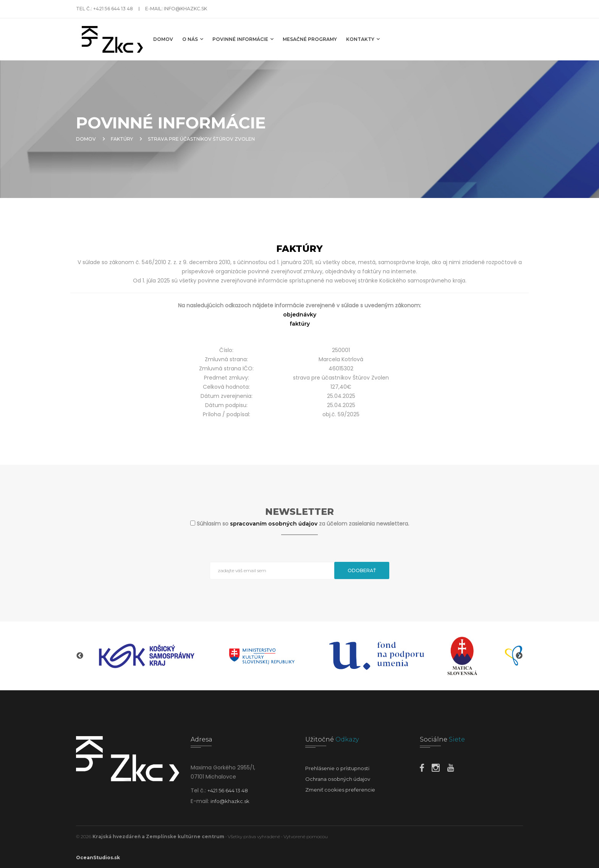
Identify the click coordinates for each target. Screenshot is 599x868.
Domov (163, 39)
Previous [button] (80, 656)
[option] (147, 656)
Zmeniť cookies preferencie (340, 790)
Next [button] (519, 656)
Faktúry (122, 139)
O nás (193, 39)
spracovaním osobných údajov (274, 524)
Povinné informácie (243, 39)
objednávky (300, 315)
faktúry (300, 324)
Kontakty (363, 39)
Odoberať (362, 570)
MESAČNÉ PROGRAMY (310, 39)
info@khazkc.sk (185, 9)
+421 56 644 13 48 (113, 9)
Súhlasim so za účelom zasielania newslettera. (303, 524)
